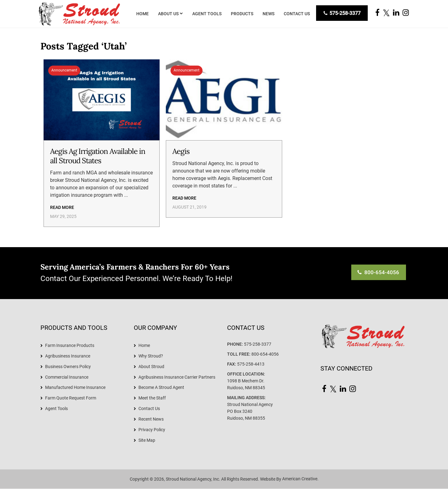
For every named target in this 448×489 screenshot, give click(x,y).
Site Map (147, 441)
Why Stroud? (151, 356)
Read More (62, 207)
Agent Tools (56, 409)
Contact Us (149, 409)
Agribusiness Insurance (68, 356)
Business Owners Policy (68, 367)
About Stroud (151, 367)
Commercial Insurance (67, 377)
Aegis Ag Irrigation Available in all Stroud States (98, 156)
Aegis (181, 151)
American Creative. (300, 479)
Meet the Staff (152, 398)
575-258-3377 (342, 13)
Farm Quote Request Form (71, 398)
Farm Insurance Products (70, 345)
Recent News (151, 419)
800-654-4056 (265, 354)
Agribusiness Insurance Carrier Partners (177, 377)
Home (144, 345)
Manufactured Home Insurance (75, 388)
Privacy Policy (152, 430)
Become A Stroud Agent (161, 388)
